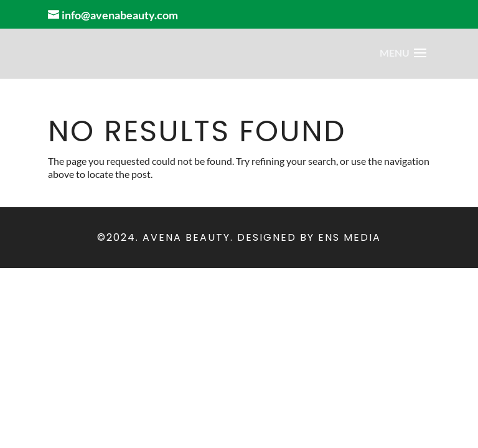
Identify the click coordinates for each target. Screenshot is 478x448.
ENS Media (349, 237)
